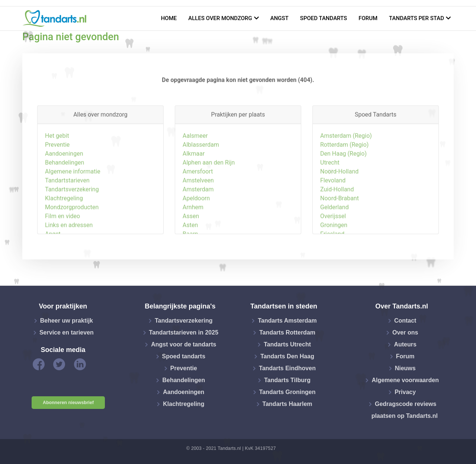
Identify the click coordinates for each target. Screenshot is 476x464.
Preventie (184, 368)
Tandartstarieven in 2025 (184, 332)
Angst (279, 18)
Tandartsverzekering (184, 321)
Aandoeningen (184, 392)
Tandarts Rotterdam (287, 332)
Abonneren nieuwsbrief (68, 403)
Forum (368, 18)
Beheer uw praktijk (67, 321)
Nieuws (405, 368)
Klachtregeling (184, 404)
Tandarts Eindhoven (287, 368)
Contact (405, 321)
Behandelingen (184, 380)
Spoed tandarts (324, 18)
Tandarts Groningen (287, 392)
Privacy (405, 392)
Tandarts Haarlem (287, 404)
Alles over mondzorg (220, 18)
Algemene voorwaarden (405, 380)
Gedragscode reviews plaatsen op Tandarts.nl (405, 410)
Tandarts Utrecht (287, 344)
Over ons (405, 332)
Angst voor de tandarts (184, 344)
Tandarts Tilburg (287, 380)
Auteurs (405, 344)
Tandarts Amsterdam (287, 321)
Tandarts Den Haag (287, 356)
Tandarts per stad (416, 18)
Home (169, 18)
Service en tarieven (67, 332)
